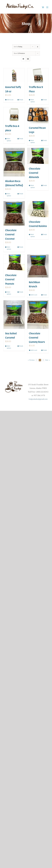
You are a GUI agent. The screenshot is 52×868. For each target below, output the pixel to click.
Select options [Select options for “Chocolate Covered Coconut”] (9, 248)
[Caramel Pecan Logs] (38, 115)
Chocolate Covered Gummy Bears (37, 337)
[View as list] (28, 59)
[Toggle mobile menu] (47, 7)
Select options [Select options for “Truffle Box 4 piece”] (9, 140)
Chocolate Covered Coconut (11, 234)
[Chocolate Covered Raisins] (38, 209)
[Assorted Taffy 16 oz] (14, 75)
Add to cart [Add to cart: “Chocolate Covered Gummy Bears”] (34, 350)
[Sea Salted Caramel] (14, 315)
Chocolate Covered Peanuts (11, 279)
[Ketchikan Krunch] (38, 266)
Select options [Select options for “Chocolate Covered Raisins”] (33, 236)
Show (19, 53)
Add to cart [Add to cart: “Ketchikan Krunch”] (34, 295)
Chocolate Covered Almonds (35, 173)
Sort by (18, 47)
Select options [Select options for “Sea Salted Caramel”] (9, 347)
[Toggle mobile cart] (43, 7)
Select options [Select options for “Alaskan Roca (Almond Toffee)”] (9, 195)
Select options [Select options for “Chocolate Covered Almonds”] (33, 186)
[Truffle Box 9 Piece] (38, 75)
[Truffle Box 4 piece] (14, 114)
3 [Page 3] (43, 360)
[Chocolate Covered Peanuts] (14, 263)
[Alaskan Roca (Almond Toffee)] (14, 162)
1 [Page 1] (37, 360)
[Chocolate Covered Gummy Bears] (38, 315)
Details (21, 100)
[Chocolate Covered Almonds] (38, 156)
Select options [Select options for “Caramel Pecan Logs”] (33, 142)
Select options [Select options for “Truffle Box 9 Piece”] (33, 101)
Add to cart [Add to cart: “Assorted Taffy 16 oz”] (10, 100)
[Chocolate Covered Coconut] (14, 213)
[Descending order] (38, 47)
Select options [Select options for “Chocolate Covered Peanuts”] (9, 293)
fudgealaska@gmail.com (38, 399)
